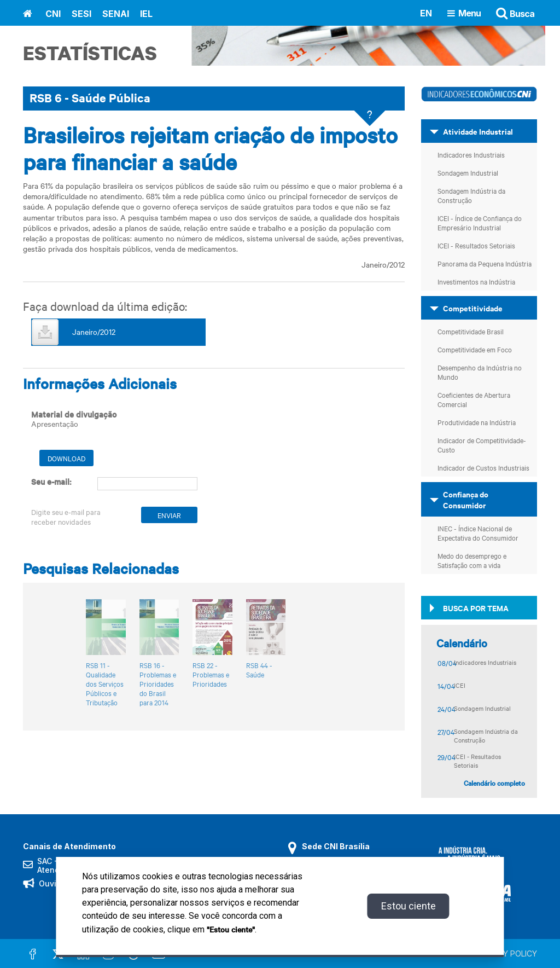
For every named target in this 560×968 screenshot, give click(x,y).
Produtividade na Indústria (477, 422)
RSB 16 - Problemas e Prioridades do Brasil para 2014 (158, 684)
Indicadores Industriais (471, 154)
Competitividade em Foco (475, 349)
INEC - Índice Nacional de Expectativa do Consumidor (478, 533)
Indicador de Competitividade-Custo (482, 445)
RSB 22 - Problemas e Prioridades (211, 674)
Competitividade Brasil (471, 331)
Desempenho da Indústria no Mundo (480, 372)
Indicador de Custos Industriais (483, 467)
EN (426, 13)
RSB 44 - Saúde (259, 670)
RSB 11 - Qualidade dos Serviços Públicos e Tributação (105, 684)
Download (66, 458)
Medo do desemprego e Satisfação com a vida (472, 560)
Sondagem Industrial (468, 172)
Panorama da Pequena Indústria (485, 263)
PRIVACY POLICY (507, 953)
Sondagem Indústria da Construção (471, 195)
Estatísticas (90, 53)
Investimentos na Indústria (476, 281)
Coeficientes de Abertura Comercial (474, 399)
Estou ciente (409, 906)
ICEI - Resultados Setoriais (476, 245)
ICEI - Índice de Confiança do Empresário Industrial (480, 222)
